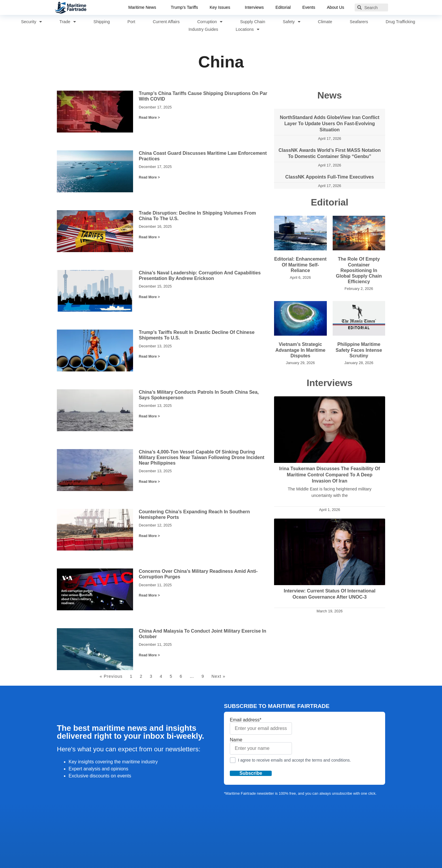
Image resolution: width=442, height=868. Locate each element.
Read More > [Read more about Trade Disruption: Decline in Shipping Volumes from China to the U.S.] (149, 237)
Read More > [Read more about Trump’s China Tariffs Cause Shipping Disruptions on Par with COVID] (149, 118)
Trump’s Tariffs (184, 7)
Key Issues (221, 8)
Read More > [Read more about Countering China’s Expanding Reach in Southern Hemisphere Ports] (149, 536)
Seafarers (359, 22)
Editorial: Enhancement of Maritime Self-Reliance (300, 265)
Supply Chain (253, 22)
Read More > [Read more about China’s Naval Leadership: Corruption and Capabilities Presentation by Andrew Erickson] (149, 297)
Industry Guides (203, 29)
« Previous (111, 676)
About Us (337, 8)
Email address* (261, 726)
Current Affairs (166, 22)
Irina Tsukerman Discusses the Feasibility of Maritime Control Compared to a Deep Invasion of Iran (330, 475)
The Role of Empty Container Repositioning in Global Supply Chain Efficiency (359, 270)
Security (32, 22)
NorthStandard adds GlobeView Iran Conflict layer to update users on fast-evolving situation (330, 124)
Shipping (102, 22)
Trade (68, 22)
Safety (292, 22)
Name (261, 746)
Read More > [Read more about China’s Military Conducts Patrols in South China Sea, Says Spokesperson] (149, 416)
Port (131, 22)
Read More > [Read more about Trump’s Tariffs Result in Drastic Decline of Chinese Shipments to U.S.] (149, 356)
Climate (325, 22)
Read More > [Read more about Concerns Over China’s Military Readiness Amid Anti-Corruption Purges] (149, 595)
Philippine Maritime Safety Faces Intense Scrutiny (359, 350)
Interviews (254, 7)
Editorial (283, 7)
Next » (218, 676)
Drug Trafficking (401, 22)
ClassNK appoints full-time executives (329, 177)
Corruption (210, 22)
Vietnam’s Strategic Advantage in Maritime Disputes (300, 350)
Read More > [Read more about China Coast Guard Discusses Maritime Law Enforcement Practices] (149, 177)
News (330, 95)
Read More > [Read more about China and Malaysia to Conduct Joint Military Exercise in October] (149, 655)
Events (309, 7)
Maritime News (143, 8)
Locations (248, 29)
